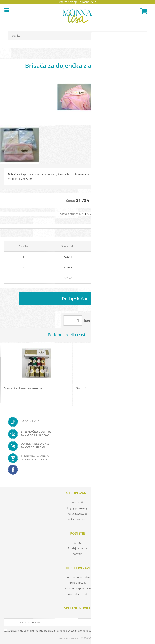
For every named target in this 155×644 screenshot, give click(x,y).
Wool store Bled (77, 594)
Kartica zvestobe (77, 514)
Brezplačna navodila (78, 577)
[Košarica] (143, 11)
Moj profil (77, 502)
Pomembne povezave (77, 588)
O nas (77, 543)
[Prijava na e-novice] (147, 622)
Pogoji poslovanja (78, 508)
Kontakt (77, 554)
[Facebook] (77, 471)
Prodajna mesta (77, 548)
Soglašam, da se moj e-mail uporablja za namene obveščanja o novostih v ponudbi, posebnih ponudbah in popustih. (77, 631)
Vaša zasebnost (77, 519)
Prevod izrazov (77, 583)
